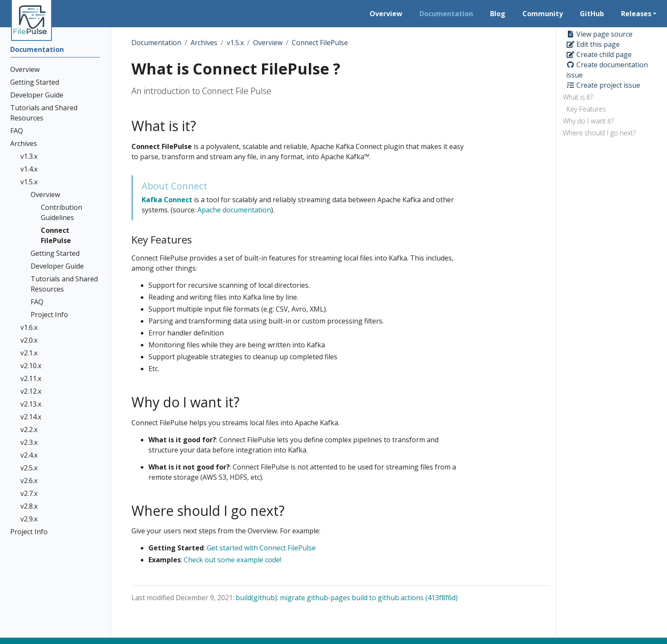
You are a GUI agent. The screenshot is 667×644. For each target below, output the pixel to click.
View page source (599, 34)
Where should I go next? (599, 133)
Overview (268, 43)
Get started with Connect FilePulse (261, 548)
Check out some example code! (232, 560)
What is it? (578, 97)
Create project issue (603, 85)
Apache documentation (234, 210)
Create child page (599, 54)
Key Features (586, 109)
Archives (204, 43)
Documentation (156, 43)
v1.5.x (235, 43)
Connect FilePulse (320, 43)
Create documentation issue (607, 70)
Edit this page (593, 44)
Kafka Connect (167, 200)
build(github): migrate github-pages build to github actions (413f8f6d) (347, 598)
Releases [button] (636, 14)
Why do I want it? (588, 121)
